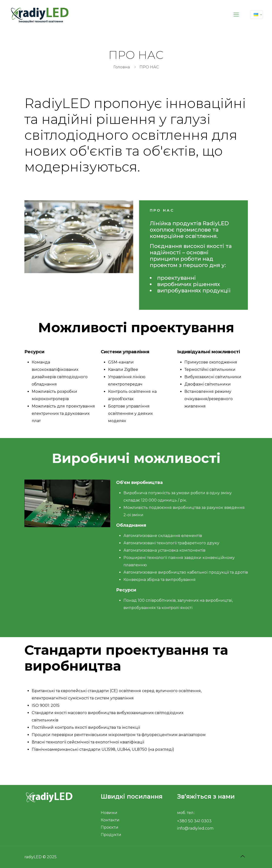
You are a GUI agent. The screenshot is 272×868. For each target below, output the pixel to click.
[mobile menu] (236, 15)
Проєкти (110, 827)
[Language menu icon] (257, 15)
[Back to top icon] (243, 856)
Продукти (111, 835)
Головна (122, 67)
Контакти (110, 820)
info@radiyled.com (195, 828)
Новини (109, 813)
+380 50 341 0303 (194, 821)
